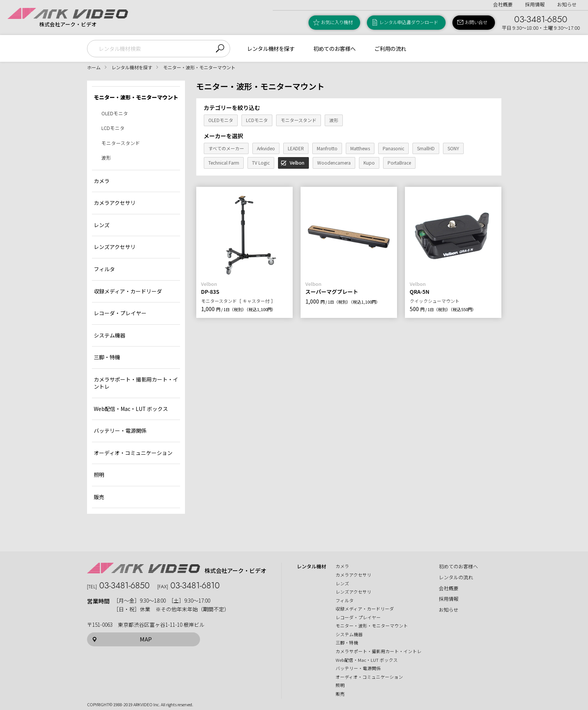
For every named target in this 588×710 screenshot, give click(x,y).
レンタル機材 (312, 566)
